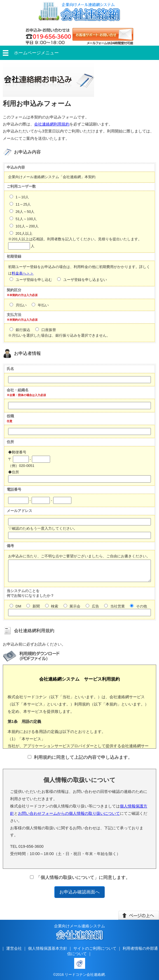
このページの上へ (139, 915)
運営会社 (14, 948)
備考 (10, 546)
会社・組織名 (18, 390)
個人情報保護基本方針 (48, 948)
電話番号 (14, 489)
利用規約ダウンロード (31, 656)
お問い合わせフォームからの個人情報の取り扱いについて (69, 813)
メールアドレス (19, 511)
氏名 (10, 369)
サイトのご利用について (95, 948)
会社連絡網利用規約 (52, 124)
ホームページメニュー (36, 53)
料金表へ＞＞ (23, 273)
